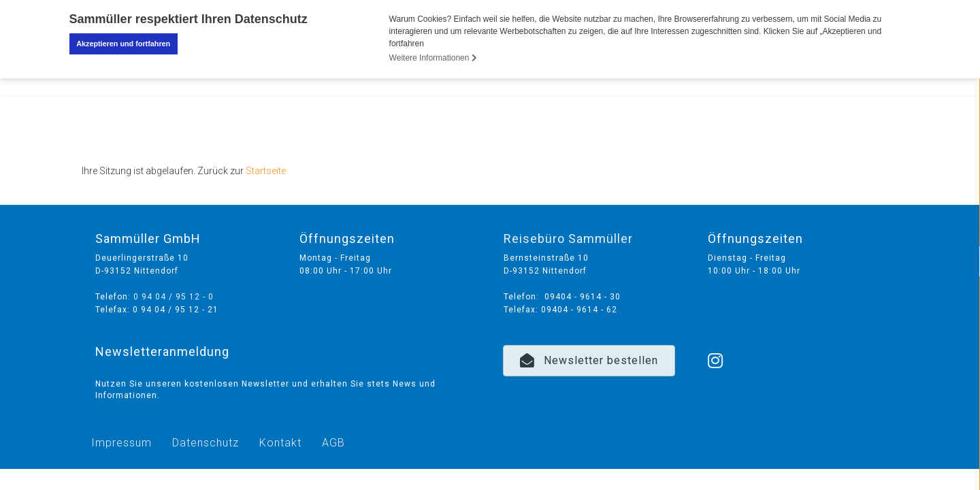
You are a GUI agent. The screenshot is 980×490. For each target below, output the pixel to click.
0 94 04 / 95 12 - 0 (174, 297)
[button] (589, 360)
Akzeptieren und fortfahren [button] (123, 44)
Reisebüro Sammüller (568, 238)
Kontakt (280, 442)
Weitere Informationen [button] (433, 58)
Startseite (266, 170)
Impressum (121, 442)
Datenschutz (206, 442)
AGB (333, 442)
